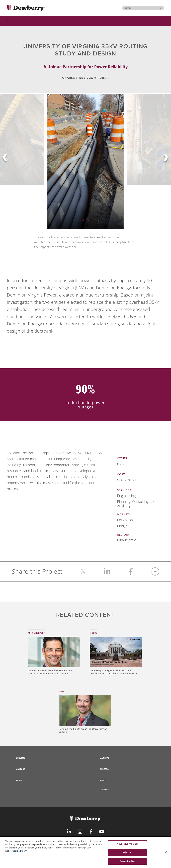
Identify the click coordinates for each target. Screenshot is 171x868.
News (19, 780)
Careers (104, 769)
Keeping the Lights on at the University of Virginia (83, 730)
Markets (104, 758)
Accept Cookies (127, 863)
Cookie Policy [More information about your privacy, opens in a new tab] (19, 853)
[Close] (166, 854)
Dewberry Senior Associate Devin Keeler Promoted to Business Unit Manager (51, 672)
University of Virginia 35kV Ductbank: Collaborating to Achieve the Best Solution (114, 672)
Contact (104, 790)
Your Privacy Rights (127, 846)
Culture (21, 769)
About (103, 780)
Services (21, 758)
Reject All (127, 854)
